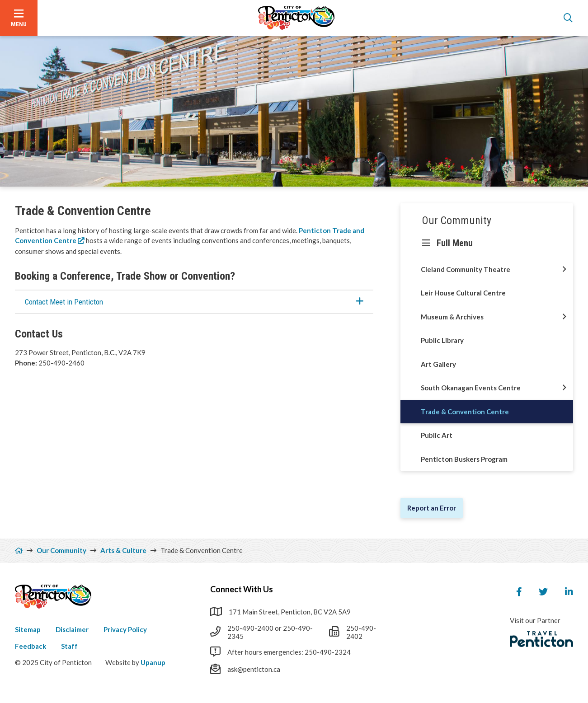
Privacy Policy (125, 629)
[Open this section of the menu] (564, 269)
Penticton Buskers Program (464, 459)
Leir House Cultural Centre (463, 293)
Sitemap (28, 629)
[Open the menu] (19, 18)
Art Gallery (438, 364)
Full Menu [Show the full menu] (455, 243)
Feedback (31, 646)
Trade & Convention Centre (465, 412)
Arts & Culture (123, 550)
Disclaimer (72, 629)
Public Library (442, 340)
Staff (69, 646)
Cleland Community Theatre (466, 269)
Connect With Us (242, 589)
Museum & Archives (452, 317)
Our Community (457, 220)
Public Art (437, 435)
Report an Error (432, 508)
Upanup (153, 662)
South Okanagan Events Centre (471, 388)
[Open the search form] (568, 18)
